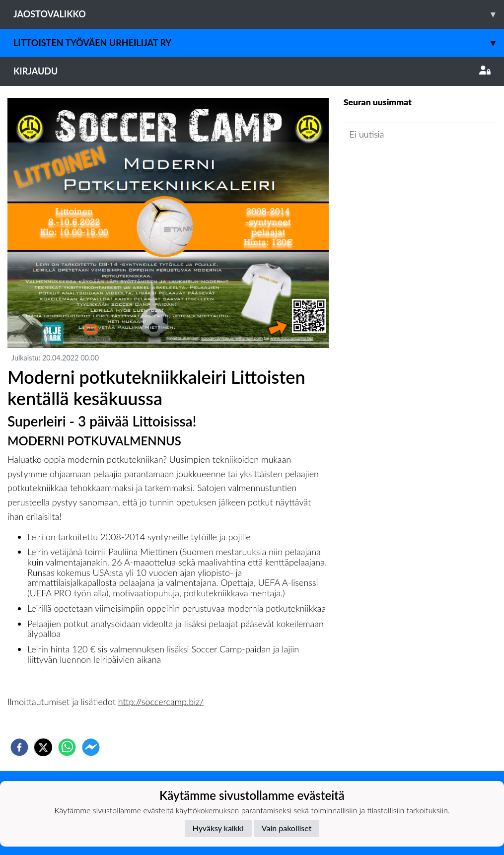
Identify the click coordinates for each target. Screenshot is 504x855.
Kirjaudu (252, 71)
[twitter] (43, 747)
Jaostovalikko (259, 14)
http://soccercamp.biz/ (161, 702)
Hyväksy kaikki (218, 828)
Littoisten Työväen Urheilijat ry (259, 43)
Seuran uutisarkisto (388, 162)
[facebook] (19, 747)
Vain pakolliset (287, 828)
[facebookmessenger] (91, 747)
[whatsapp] (67, 747)
